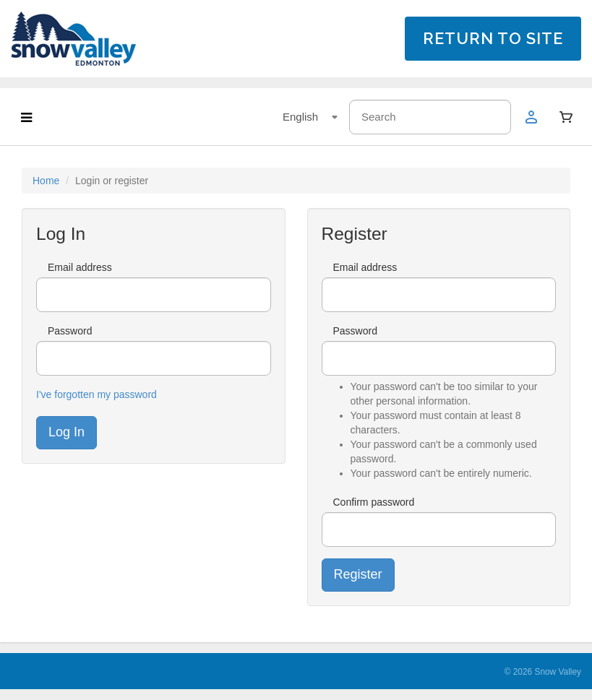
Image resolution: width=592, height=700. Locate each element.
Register (358, 574)
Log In (67, 432)
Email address (80, 267)
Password (70, 331)
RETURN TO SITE (493, 38)
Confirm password (374, 502)
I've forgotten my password (96, 394)
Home (46, 181)
